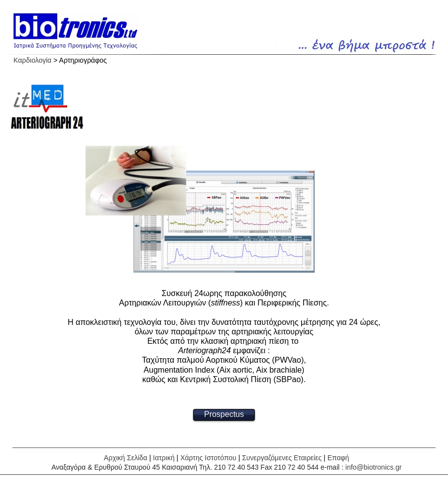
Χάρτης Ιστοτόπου (208, 458)
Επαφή (338, 458)
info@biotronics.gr (374, 467)
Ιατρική (164, 458)
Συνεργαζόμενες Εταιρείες (282, 458)
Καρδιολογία (32, 60)
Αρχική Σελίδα (126, 458)
